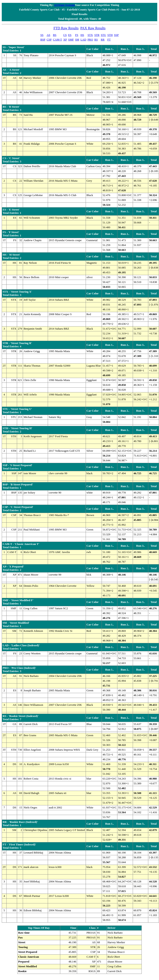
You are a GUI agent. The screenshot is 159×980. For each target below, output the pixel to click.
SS (42, 35)
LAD (83, 40)
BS (55, 35)
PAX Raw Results (93, 28)
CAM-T (57, 40)
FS (77, 35)
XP (65, 40)
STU (103, 35)
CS (65, 35)
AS (48, 35)
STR (97, 35)
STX (90, 35)
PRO (90, 40)
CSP (49, 40)
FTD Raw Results (66, 28)
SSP (116, 35)
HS (82, 35)
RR (103, 40)
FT (109, 40)
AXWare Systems (64, 5)
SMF (71, 40)
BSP (43, 40)
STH (110, 35)
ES (70, 35)
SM (77, 40)
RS (96, 40)
